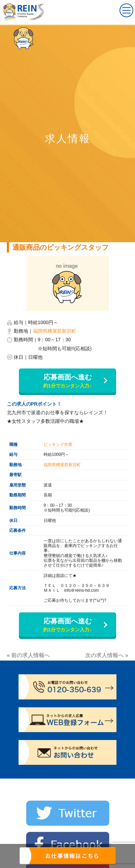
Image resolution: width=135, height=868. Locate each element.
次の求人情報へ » (107, 655)
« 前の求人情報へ (28, 655)
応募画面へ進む (67, 381)
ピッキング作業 (58, 444)
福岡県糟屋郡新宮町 (55, 331)
